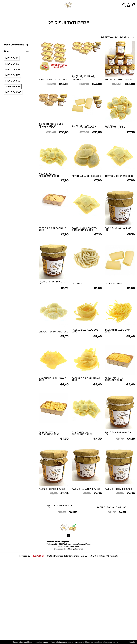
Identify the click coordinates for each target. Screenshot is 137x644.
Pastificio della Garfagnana (67, 597)
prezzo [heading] (16, 51)
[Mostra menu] (4, 5)
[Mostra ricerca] (124, 5)
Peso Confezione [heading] (16, 45)
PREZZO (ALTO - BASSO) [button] (117, 37)
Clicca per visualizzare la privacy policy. (101, 642)
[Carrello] (133, 5)
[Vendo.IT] (38, 597)
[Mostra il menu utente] (129, 5)
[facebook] (68, 578)
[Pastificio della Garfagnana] (68, 5)
